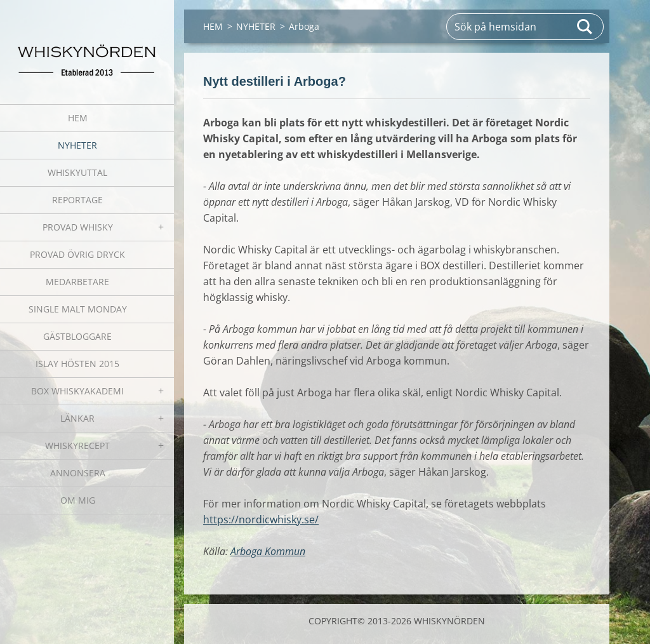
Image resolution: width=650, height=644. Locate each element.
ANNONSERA (78, 473)
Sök (585, 27)
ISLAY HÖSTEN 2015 (77, 364)
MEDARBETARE (77, 282)
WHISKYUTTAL (77, 172)
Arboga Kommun (268, 551)
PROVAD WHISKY (78, 227)
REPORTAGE (77, 200)
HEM (78, 118)
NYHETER (77, 145)
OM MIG (78, 500)
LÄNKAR (77, 418)
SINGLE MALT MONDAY (78, 309)
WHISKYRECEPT (77, 446)
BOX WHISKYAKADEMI (77, 391)
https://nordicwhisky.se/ (261, 520)
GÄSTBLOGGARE (77, 336)
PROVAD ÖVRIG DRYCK (77, 254)
